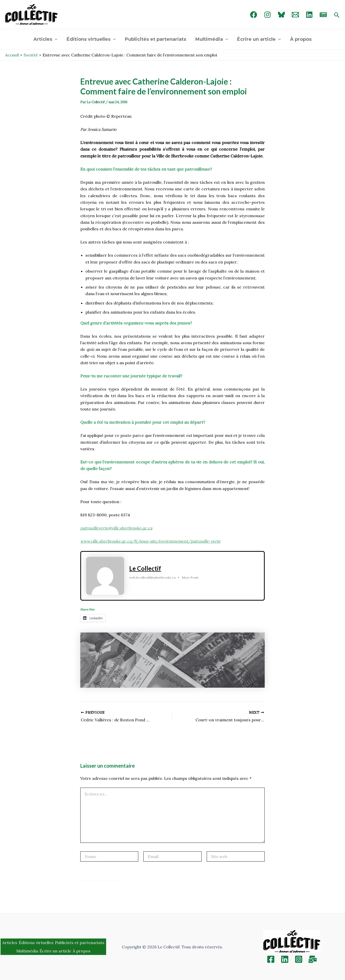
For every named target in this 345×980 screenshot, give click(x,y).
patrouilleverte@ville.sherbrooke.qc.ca (116, 528)
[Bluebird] (281, 15)
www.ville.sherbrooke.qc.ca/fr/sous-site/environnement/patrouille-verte (150, 541)
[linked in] (309, 15)
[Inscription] (313, 959)
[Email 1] (295, 15)
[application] (55, 39)
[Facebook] (254, 15)
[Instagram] (267, 15)
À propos (301, 39)
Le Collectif (145, 568)
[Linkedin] (285, 959)
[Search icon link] (337, 15)
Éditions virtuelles (91, 39)
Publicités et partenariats (156, 39)
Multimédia (212, 39)
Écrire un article (259, 39)
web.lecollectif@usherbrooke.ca (152, 577)
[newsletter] (323, 15)
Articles (45, 39)
